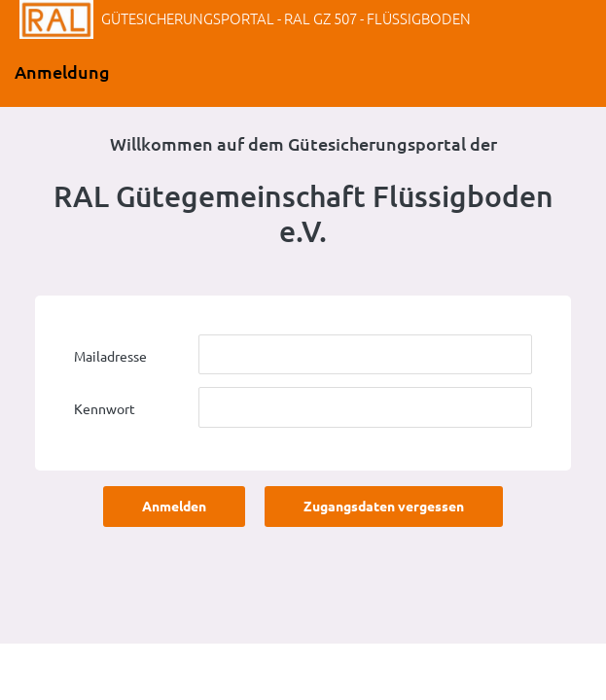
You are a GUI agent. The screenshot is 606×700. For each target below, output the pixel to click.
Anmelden (174, 507)
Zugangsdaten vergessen (384, 507)
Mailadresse (110, 357)
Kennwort (105, 409)
